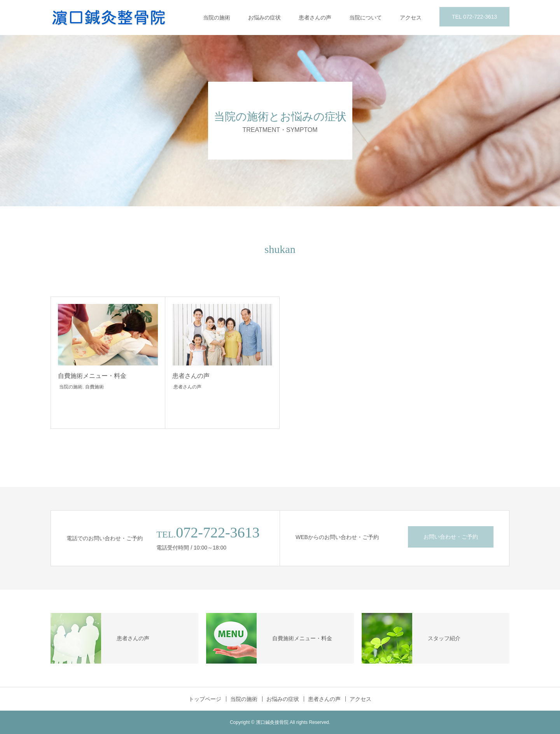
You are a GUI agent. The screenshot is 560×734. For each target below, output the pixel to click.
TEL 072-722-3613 (474, 17)
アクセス (411, 18)
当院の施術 (217, 18)
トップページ (205, 699)
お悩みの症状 (264, 18)
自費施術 (94, 387)
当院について (366, 18)
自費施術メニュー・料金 (92, 376)
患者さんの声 (315, 18)
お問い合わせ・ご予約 (451, 537)
